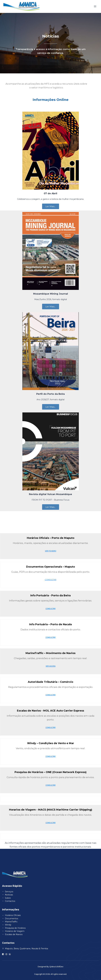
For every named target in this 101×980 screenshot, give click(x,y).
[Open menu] (95, 6)
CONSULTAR (51, 580)
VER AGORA (51, 666)
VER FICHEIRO (51, 551)
